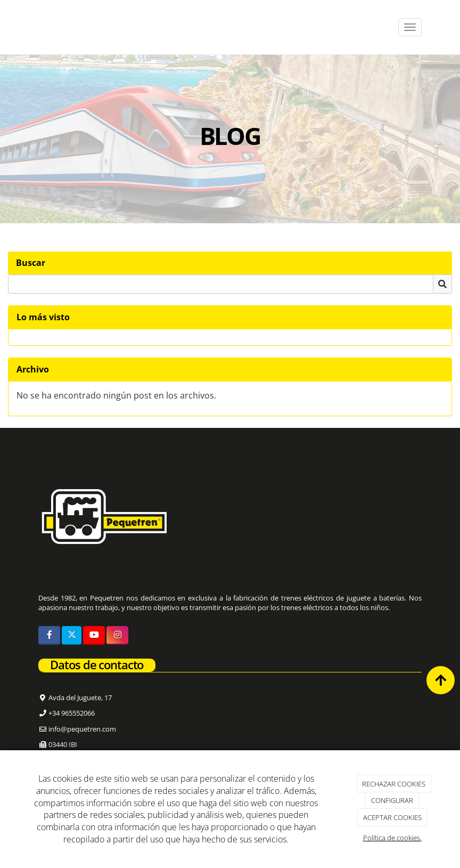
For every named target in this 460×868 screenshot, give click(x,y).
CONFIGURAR (392, 800)
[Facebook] (49, 635)
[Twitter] (72, 635)
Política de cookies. (392, 838)
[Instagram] (117, 635)
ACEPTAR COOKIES (392, 817)
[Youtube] (94, 635)
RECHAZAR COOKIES (394, 784)
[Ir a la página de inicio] (28, 27)
